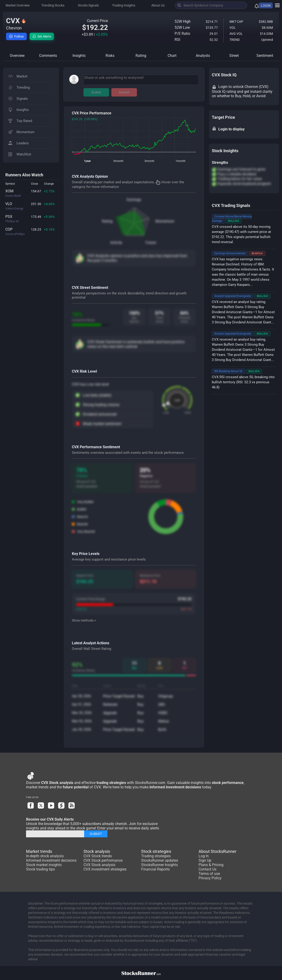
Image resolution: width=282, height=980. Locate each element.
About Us (158, 5)
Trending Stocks (53, 5)
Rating (107, 221)
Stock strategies (156, 851)
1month (181, 161)
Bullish (96, 92)
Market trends (39, 851)
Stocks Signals (88, 5)
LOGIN (266, 6)
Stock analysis (97, 851)
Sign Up (205, 860)
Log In (204, 856)
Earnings (134, 200)
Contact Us (207, 869)
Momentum (165, 221)
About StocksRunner (217, 851)
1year (87, 161)
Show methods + (84, 620)
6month (118, 161)
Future (151, 243)
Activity (116, 243)
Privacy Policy (210, 878)
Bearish (124, 92)
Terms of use (209, 874)
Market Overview (18, 5)
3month (149, 161)
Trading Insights (124, 5)
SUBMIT (96, 834)
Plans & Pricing (211, 865)
